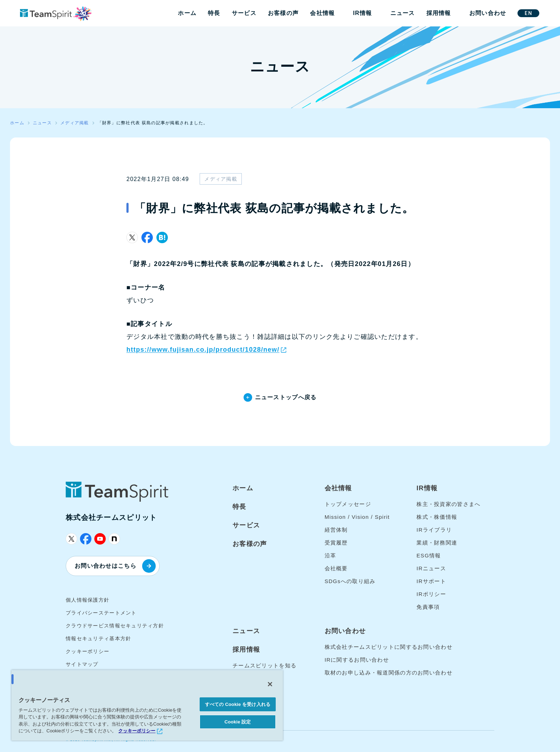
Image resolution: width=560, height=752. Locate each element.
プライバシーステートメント (101, 613)
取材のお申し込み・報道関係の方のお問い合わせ (389, 673)
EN (528, 13)
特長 (214, 13)
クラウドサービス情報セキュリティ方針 (115, 626)
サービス (244, 13)
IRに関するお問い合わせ (357, 660)
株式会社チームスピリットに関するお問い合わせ (389, 647)
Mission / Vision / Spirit (357, 517)
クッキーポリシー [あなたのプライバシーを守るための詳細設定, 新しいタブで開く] (137, 731)
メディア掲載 (221, 179)
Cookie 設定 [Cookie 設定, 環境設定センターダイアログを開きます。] (237, 722)
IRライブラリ (434, 530)
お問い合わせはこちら (115, 566)
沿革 (331, 555)
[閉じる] (270, 684)
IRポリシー (431, 594)
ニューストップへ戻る (286, 397)
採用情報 (439, 13)
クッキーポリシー (87, 651)
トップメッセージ (348, 504)
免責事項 (428, 607)
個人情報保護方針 (87, 600)
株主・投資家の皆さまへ (448, 504)
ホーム (187, 13)
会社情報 (322, 13)
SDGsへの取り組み (350, 581)
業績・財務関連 (437, 543)
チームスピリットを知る (264, 665)
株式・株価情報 (437, 517)
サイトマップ (82, 664)
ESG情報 (429, 555)
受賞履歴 (336, 543)
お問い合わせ (488, 13)
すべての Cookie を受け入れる (238, 704)
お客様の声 (283, 13)
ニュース (403, 13)
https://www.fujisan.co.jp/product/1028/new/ (203, 350)
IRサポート (431, 581)
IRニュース (431, 568)
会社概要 (336, 568)
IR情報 (362, 13)
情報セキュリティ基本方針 (98, 638)
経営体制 (336, 530)
